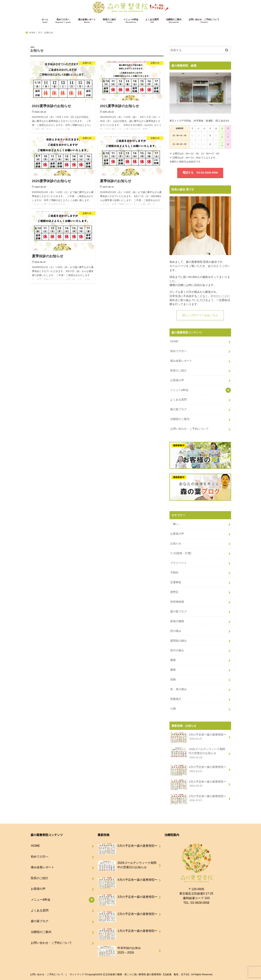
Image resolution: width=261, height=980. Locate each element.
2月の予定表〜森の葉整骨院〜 (198, 799)
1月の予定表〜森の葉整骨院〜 (128, 932)
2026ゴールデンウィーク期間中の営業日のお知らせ (198, 753)
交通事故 (176, 582)
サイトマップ (77, 974)
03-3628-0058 (200, 903)
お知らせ (176, 543)
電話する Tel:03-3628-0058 (200, 173)
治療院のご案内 (174, 21)
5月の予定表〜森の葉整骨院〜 (198, 738)
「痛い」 (176, 524)
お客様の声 (177, 380)
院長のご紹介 (109, 21)
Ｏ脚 (173, 709)
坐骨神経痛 (177, 602)
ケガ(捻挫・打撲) (181, 553)
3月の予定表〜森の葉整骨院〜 (198, 785)
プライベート (178, 563)
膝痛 (173, 670)
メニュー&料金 (131, 21)
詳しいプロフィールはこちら (200, 315)
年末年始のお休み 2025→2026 (119, 952)
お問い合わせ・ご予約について (204, 21)
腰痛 (173, 660)
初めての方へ (63, 21)
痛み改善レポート (87, 21)
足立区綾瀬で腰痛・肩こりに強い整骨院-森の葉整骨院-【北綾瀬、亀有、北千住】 (147, 974)
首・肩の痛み (178, 689)
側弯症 (174, 592)
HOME (174, 341)
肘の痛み (176, 631)
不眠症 (174, 573)
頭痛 (173, 679)
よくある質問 (152, 21)
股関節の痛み (178, 641)
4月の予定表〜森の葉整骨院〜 (198, 770)
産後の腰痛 (177, 621)
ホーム (45, 21)
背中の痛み (177, 650)
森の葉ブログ (178, 409)
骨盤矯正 (176, 699)
